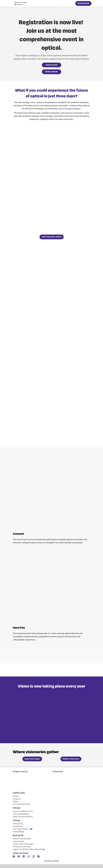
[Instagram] (29, 857)
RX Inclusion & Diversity (22, 847)
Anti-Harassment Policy (22, 804)
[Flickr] (39, 857)
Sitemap (16, 796)
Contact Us (17, 799)
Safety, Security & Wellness (23, 817)
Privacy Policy (18, 824)
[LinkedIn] (24, 857)
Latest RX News (19, 841)
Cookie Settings (19, 832)
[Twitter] (14, 857)
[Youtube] (34, 857)
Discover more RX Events (22, 839)
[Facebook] (19, 857)
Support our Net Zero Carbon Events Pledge (29, 849)
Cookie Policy (18, 826)
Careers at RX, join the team (23, 844)
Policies (16, 801)
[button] (83, 3)
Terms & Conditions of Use (23, 811)
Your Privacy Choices (23, 829)
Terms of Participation (21, 814)
